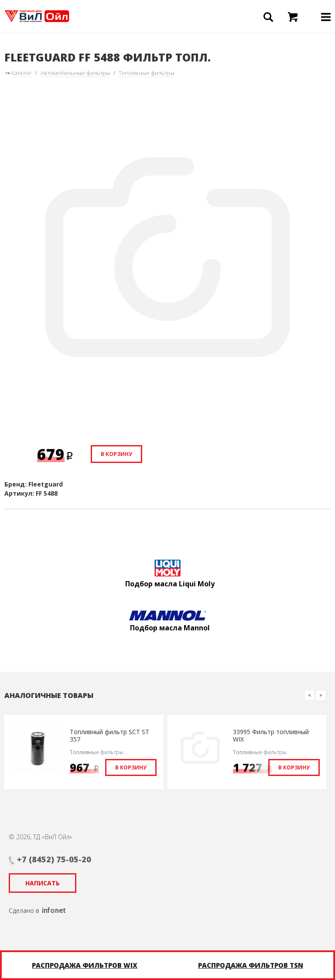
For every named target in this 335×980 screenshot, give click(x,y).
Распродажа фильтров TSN (251, 965)
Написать (43, 883)
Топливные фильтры (147, 73)
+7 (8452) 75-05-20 (54, 859)
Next (321, 695)
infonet (54, 910)
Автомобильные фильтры (75, 73)
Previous (309, 695)
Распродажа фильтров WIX (85, 965)
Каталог (22, 73)
